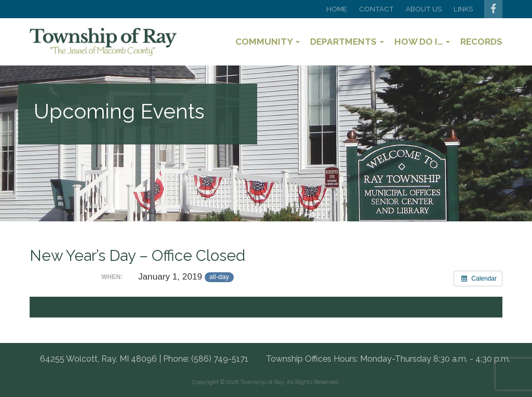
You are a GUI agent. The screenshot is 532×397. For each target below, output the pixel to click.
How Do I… (422, 42)
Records (481, 42)
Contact (376, 9)
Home (337, 9)
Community (268, 42)
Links (463, 9)
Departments (347, 42)
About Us (424, 9)
